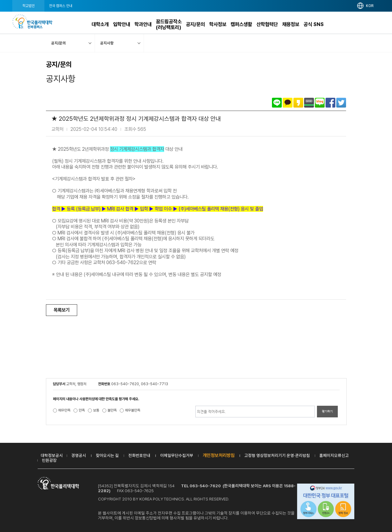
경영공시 (79, 455)
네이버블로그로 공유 (320, 103)
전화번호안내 (139, 455)
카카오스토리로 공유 (298, 103)
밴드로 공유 (309, 103)
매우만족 (64, 410)
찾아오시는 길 (107, 455)
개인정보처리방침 (219, 455)
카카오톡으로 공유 (288, 103)
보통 (96, 410)
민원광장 (49, 460)
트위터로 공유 (341, 103)
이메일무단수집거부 (177, 455)
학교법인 (28, 6)
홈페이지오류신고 (334, 455)
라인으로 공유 (277, 103)
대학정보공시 (52, 455)
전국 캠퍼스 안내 (61, 6)
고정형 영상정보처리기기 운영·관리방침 (277, 455)
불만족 (112, 410)
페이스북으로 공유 (330, 103)
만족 (82, 410)
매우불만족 (133, 410)
